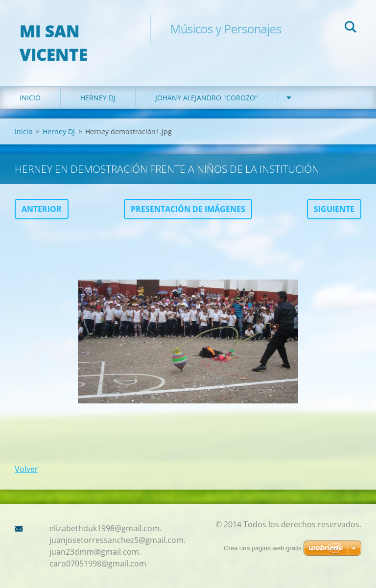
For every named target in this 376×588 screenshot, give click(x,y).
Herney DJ (98, 98)
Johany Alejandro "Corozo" (207, 98)
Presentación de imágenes (188, 209)
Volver (26, 469)
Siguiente (334, 209)
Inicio (30, 98)
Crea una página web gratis (263, 548)
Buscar (351, 28)
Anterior (42, 209)
